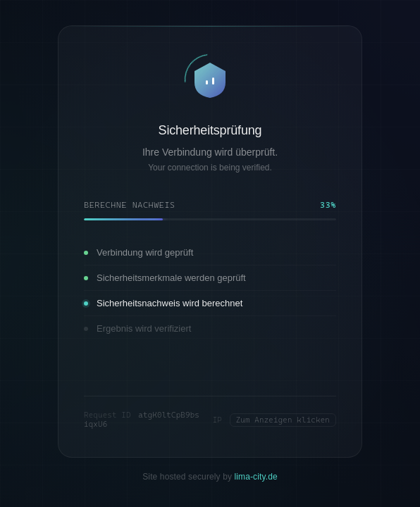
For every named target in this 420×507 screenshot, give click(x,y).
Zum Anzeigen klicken (283, 420)
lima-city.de (256, 477)
